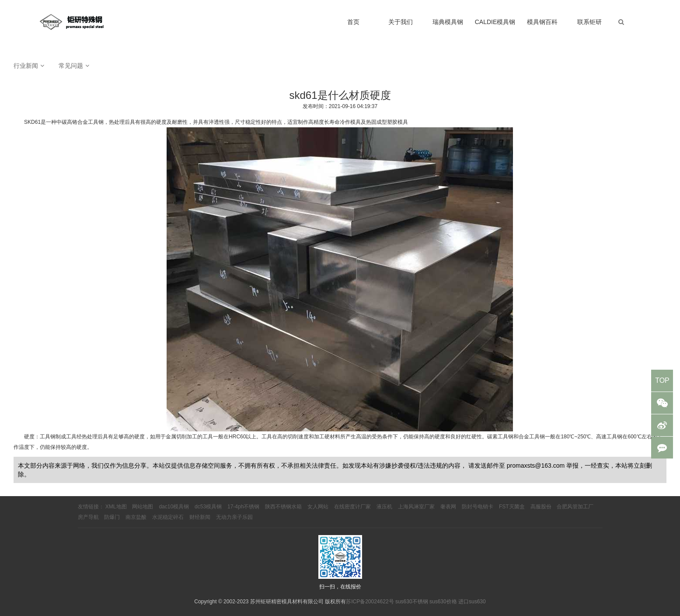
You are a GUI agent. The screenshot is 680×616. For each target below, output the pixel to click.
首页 (353, 22)
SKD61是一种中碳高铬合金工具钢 (64, 122)
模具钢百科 (542, 22)
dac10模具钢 (174, 507)
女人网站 (318, 507)
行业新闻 (26, 66)
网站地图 (143, 507)
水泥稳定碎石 (168, 517)
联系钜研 (589, 22)
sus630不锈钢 (412, 602)
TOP (662, 380)
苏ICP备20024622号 (370, 602)
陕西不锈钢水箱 (283, 507)
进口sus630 (472, 602)
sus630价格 (443, 602)
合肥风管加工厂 (575, 507)
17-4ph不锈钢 (243, 507)
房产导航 (88, 517)
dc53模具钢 (208, 507)
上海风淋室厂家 (416, 507)
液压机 (384, 507)
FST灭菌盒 (512, 507)
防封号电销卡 (478, 507)
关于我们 (401, 22)
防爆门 (112, 517)
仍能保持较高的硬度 (63, 447)
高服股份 (541, 507)
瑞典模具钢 (448, 22)
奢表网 (448, 507)
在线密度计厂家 (352, 507)
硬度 (29, 437)
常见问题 (71, 66)
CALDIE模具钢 (495, 22)
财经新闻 (200, 517)
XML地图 (116, 507)
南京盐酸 (136, 517)
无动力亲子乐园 (234, 517)
